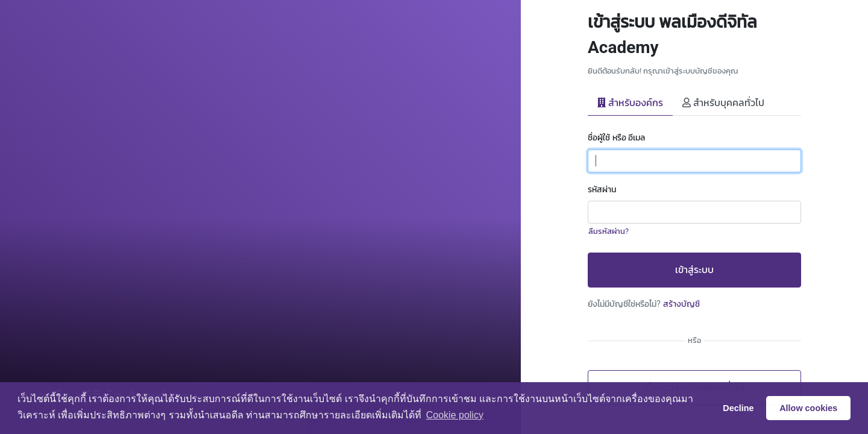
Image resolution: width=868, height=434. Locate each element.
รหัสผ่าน (602, 190)
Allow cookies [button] (808, 408)
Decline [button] (738, 408)
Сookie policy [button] (455, 415)
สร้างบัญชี (681, 304)
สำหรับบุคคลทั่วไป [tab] (723, 103)
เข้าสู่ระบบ (694, 270)
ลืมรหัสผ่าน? (609, 231)
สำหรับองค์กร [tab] (630, 103)
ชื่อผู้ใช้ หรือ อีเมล (616, 138)
